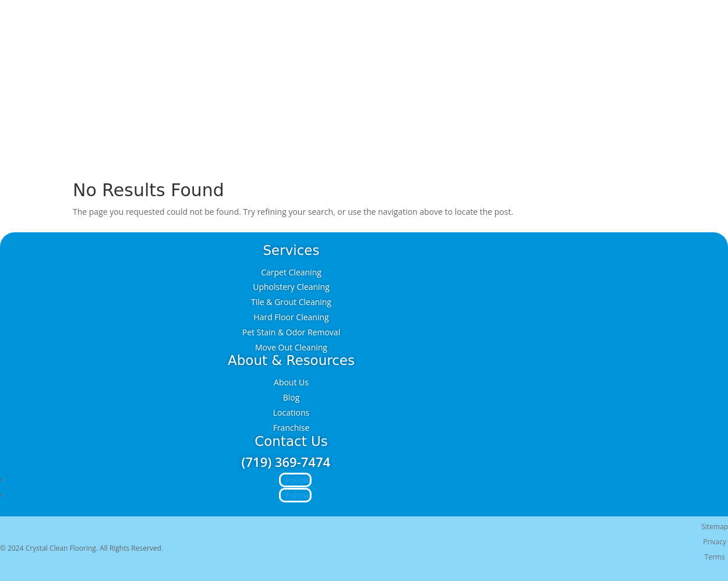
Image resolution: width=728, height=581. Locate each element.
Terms (715, 557)
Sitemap (715, 527)
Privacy (715, 542)
